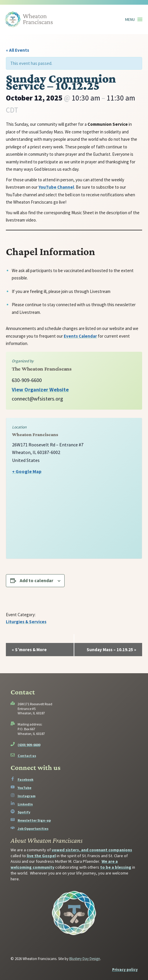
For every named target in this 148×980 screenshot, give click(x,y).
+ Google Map (27, 471)
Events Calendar (80, 336)
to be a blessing (116, 867)
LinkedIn (25, 804)
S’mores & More (29, 650)
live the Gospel (41, 856)
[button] (130, 19)
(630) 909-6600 (29, 745)
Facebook (26, 779)
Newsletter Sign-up (34, 820)
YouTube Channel (56, 187)
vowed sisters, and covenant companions (92, 850)
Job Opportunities (33, 829)
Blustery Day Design (85, 959)
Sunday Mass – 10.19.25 (111, 650)
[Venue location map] (74, 521)
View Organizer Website (40, 390)
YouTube (25, 788)
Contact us (27, 756)
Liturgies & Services (26, 622)
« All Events (17, 50)
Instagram (27, 796)
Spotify (24, 812)
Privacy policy (125, 970)
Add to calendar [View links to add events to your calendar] (36, 580)
